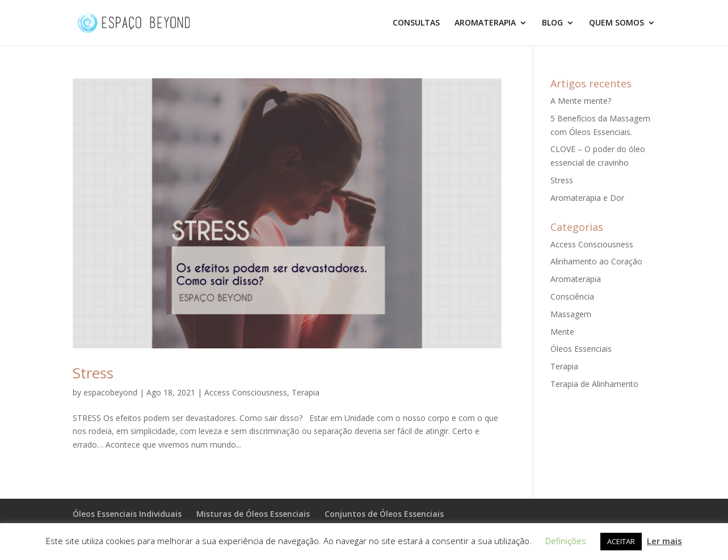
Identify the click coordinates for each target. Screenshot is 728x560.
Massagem (571, 314)
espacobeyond (110, 392)
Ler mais (664, 541)
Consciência (572, 296)
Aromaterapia (576, 279)
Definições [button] (566, 541)
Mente (562, 332)
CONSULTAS (416, 23)
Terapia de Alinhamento (594, 384)
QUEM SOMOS (617, 23)
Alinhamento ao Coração (596, 261)
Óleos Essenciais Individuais (127, 514)
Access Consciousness (246, 392)
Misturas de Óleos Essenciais (253, 514)
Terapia (306, 392)
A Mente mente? (581, 101)
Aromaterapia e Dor (587, 198)
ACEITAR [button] (621, 541)
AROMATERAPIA (485, 23)
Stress (93, 373)
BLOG (552, 23)
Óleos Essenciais (581, 349)
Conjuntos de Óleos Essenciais (384, 514)
